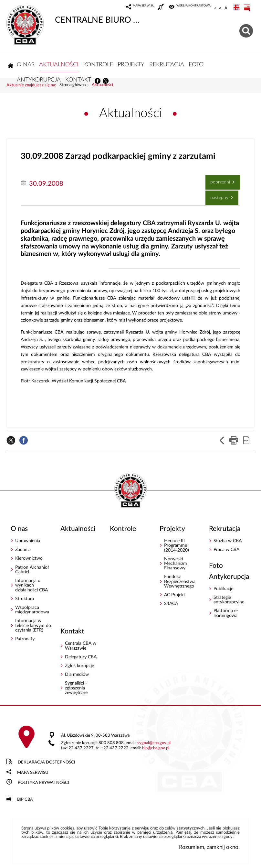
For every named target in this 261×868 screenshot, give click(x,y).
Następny (218, 195)
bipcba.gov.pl (156, 748)
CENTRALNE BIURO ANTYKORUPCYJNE (75, 15)
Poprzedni (218, 180)
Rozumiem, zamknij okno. (209, 847)
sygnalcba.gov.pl (154, 743)
